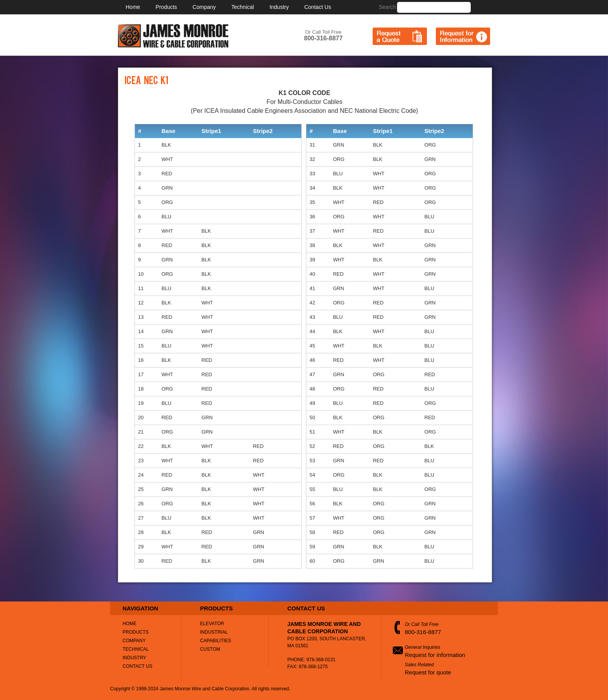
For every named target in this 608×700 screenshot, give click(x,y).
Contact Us (318, 7)
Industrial (214, 632)
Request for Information (463, 36)
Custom (210, 649)
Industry (279, 7)
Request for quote (428, 672)
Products (166, 7)
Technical (243, 7)
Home (133, 7)
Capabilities (216, 641)
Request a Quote (400, 36)
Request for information (435, 655)
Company (204, 7)
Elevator (212, 624)
